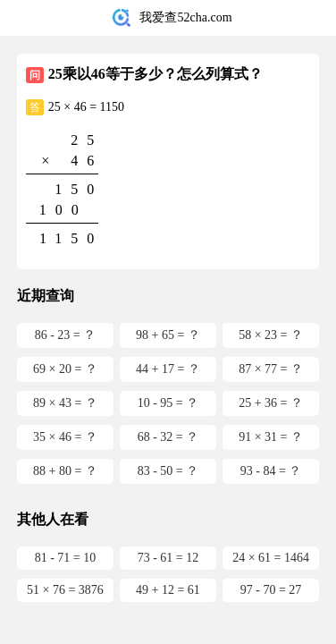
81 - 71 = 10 (66, 558)
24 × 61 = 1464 (271, 558)
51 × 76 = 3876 (65, 590)
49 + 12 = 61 (168, 590)
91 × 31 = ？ (271, 437)
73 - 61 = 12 (168, 558)
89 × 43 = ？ (65, 403)
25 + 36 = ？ (271, 403)
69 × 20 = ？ (65, 369)
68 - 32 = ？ (168, 437)
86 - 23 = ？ (66, 335)
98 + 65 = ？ (168, 335)
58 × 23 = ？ (271, 335)
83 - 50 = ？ (168, 471)
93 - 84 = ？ (271, 471)
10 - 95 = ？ (168, 403)
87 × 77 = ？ (271, 369)
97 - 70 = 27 (271, 590)
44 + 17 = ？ (168, 369)
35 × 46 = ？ (65, 437)
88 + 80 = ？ (65, 471)
